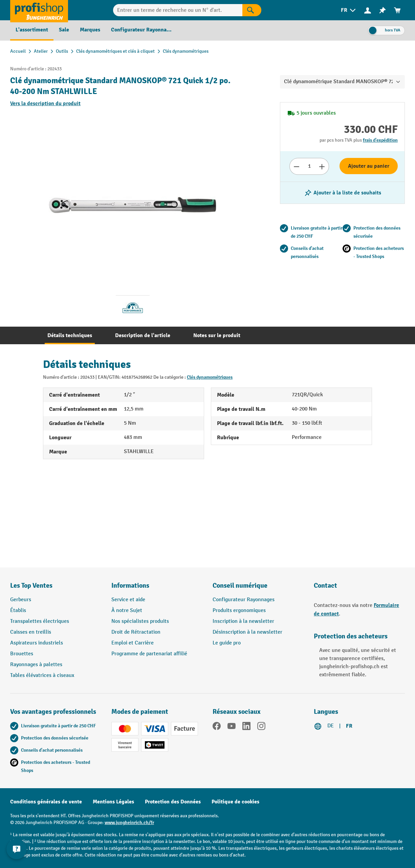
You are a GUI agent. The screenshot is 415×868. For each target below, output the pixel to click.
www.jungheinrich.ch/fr (129, 823)
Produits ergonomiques (239, 611)
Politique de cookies (235, 802)
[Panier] (397, 10)
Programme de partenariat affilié (149, 654)
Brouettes (22, 654)
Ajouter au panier (369, 166)
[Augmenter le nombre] (322, 166)
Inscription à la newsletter (243, 621)
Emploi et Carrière (133, 643)
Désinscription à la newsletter (247, 632)
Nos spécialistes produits (140, 621)
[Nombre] (309, 166)
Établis (18, 611)
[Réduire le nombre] (296, 166)
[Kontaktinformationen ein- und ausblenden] (17, 851)
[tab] (70, 335)
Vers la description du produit (45, 103)
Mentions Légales (113, 802)
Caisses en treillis (31, 632)
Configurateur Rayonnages (244, 600)
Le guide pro (227, 643)
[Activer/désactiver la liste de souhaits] (343, 193)
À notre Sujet (127, 611)
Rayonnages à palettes (36, 665)
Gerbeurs (21, 600)
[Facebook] (217, 727)
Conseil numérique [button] (240, 585)
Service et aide (128, 600)
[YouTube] (232, 727)
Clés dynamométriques (210, 377)
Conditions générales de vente (46, 802)
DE (331, 726)
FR (349, 726)
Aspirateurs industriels (37, 643)
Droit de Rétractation (136, 632)
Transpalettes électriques (40, 621)
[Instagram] (261, 727)
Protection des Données (173, 802)
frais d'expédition (380, 140)
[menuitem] (349, 10)
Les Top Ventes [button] (31, 585)
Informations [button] (130, 585)
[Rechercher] (252, 10)
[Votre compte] (368, 10)
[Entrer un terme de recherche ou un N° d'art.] (178, 10)
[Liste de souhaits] (383, 10)
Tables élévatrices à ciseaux (42, 675)
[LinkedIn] (246, 727)
